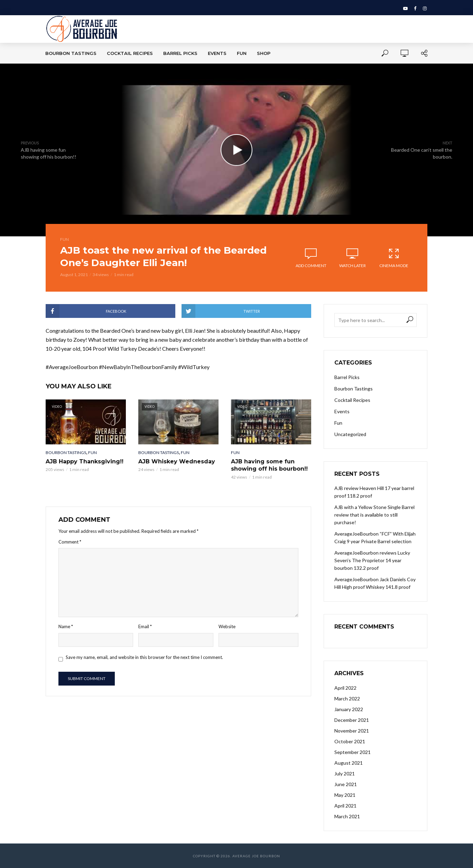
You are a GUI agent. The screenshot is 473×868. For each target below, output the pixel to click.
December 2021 (352, 720)
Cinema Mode (394, 258)
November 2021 (352, 731)
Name (66, 626)
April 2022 (345, 688)
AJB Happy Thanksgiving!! (85, 461)
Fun (242, 53)
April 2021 (345, 806)
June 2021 (346, 784)
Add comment (311, 266)
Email (145, 626)
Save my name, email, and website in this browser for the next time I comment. (144, 657)
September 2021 (353, 752)
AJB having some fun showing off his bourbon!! (269, 465)
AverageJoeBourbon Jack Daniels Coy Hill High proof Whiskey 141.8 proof (375, 583)
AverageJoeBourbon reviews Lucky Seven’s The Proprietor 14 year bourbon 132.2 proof (372, 560)
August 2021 (349, 763)
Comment (70, 542)
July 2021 (345, 773)
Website (227, 626)
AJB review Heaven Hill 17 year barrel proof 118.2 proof (374, 492)
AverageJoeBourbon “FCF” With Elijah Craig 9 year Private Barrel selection (375, 537)
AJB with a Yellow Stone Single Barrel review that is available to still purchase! (374, 515)
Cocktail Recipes (130, 53)
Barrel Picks (180, 53)
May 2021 (345, 795)
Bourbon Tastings (71, 53)
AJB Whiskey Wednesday (177, 461)
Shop (264, 53)
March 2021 (347, 816)
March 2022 (347, 699)
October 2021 (350, 741)
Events (217, 53)
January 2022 (349, 709)
